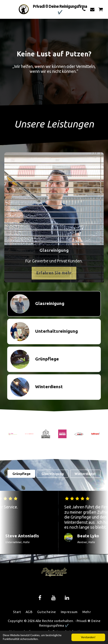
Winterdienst (85, 478)
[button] (6, 9)
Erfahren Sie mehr (54, 273)
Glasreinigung (53, 478)
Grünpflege (21, 478)
